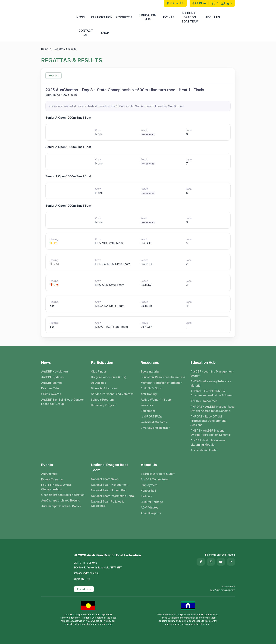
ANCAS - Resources (204, 401)
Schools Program (102, 400)
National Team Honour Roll (109, 490)
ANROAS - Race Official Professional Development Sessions (208, 421)
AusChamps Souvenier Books (61, 506)
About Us (213, 17)
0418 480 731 (82, 579)
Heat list (54, 75)
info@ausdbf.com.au (86, 573)
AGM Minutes (149, 507)
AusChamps (49, 474)
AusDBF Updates (52, 377)
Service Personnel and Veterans (112, 394)
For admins (84, 589)
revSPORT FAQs (151, 416)
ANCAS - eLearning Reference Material (211, 383)
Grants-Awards (51, 394)
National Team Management (110, 485)
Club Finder (99, 371)
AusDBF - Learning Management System (212, 374)
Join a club (175, 3)
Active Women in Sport (156, 400)
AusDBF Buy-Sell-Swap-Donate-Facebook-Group (63, 402)
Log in (227, 3)
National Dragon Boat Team (190, 17)
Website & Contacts (154, 422)
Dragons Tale (50, 388)
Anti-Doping (149, 394)
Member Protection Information (161, 383)
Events (169, 17)
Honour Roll (148, 491)
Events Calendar (52, 479)
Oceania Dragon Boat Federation (63, 495)
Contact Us (86, 33)
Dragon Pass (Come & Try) (109, 377)
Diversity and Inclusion (155, 428)
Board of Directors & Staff (158, 474)
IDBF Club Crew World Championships (56, 487)
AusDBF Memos (52, 383)
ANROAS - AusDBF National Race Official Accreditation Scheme (213, 409)
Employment (149, 485)
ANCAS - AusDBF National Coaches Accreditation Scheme (211, 393)
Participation (102, 17)
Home (45, 49)
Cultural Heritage (152, 502)
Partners (146, 496)
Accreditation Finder (204, 450)
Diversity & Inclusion (104, 388)
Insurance (147, 405)
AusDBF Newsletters (55, 371)
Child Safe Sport (151, 388)
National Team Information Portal (113, 496)
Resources (124, 17)
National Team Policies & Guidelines (107, 504)
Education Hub (148, 17)
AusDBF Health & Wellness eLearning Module (208, 442)
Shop (105, 33)
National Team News (105, 479)
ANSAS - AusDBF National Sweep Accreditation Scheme (210, 433)
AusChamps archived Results (60, 500)
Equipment (148, 411)
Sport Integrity (150, 371)
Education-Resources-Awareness (163, 377)
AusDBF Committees (154, 479)
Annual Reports (151, 513)
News (81, 17)
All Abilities (98, 383)
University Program (104, 405)
